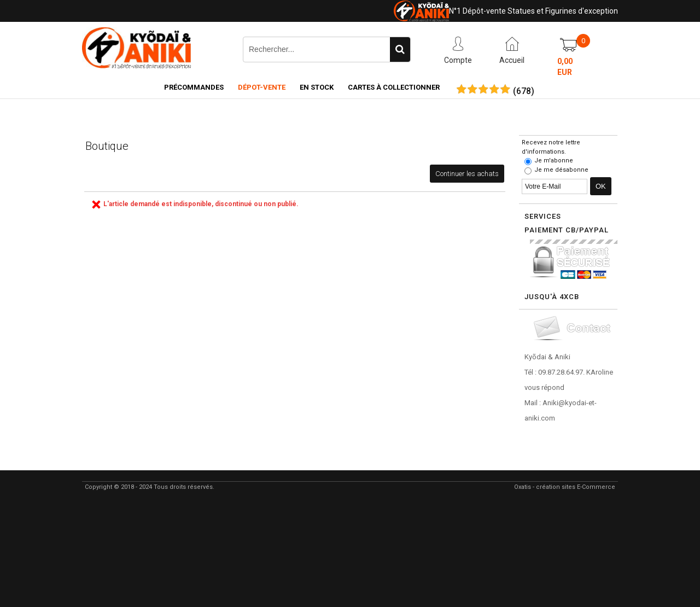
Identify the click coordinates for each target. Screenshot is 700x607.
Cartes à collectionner (394, 87)
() (524, 91)
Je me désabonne (561, 170)
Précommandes (194, 87)
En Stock (317, 87)
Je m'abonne (554, 160)
